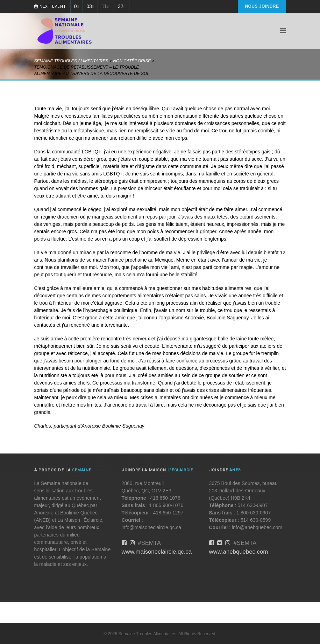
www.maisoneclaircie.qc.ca (157, 552)
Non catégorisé (132, 61)
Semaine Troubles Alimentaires (71, 61)
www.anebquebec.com (239, 552)
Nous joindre (262, 6)
